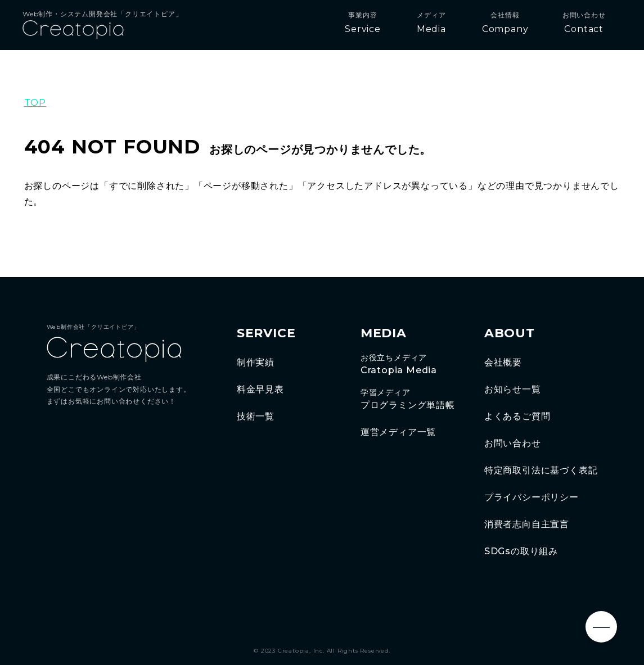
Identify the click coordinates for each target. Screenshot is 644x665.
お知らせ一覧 (513, 389)
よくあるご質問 (517, 416)
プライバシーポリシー (532, 497)
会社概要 (503, 362)
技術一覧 (256, 416)
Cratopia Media (411, 365)
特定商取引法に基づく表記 (541, 470)
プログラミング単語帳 (411, 399)
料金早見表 (260, 389)
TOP (35, 103)
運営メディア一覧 (398, 432)
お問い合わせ (513, 443)
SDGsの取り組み (521, 551)
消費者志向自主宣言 (527, 524)
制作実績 (256, 362)
